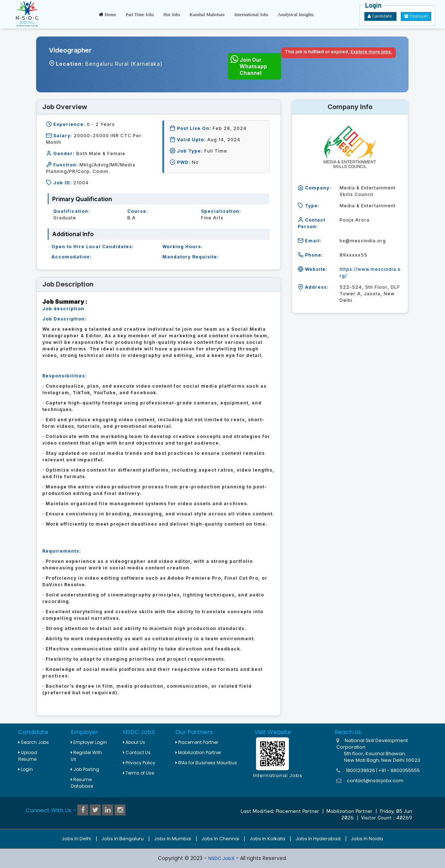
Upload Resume (28, 756)
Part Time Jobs (140, 14)
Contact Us (137, 752)
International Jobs (251, 14)
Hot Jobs (172, 14)
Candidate (380, 16)
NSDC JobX (222, 858)
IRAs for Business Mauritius (206, 763)
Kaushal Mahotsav (207, 14)
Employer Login (89, 742)
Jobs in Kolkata (267, 839)
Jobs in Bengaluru (123, 839)
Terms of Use (138, 773)
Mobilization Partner (198, 752)
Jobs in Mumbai (173, 839)
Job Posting (85, 769)
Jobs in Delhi (76, 839)
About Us (134, 742)
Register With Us (86, 756)
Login (26, 769)
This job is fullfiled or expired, (338, 52)
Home (107, 14)
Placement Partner (197, 742)
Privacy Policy (139, 763)
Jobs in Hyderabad (318, 839)
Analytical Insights (296, 14)
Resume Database (82, 783)
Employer (416, 16)
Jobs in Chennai (220, 839)
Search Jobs (34, 742)
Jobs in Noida (367, 839)
